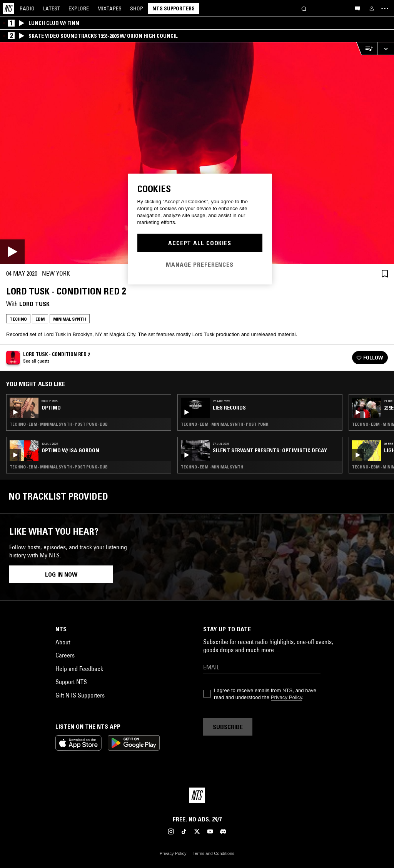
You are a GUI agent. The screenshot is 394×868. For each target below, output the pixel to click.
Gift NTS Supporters (80, 695)
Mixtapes (109, 8)
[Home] (8, 8)
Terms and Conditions (214, 853)
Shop (137, 8)
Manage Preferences (200, 264)
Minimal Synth (70, 319)
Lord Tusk (34, 304)
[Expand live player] (386, 49)
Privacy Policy (286, 697)
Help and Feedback (79, 669)
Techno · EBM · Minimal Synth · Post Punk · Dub (59, 424)
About (63, 642)
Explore (79, 8)
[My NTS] (372, 8)
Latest (52, 8)
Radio (27, 8)
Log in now (61, 574)
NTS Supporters (174, 8)
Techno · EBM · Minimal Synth (212, 467)
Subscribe (228, 727)
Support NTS (71, 682)
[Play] (197, 153)
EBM (40, 319)
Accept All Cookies (200, 243)
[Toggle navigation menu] (385, 8)
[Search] (304, 8)
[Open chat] (357, 8)
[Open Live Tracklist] (367, 49)
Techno (18, 319)
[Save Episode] (385, 273)
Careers (65, 655)
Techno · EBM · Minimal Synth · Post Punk (225, 424)
